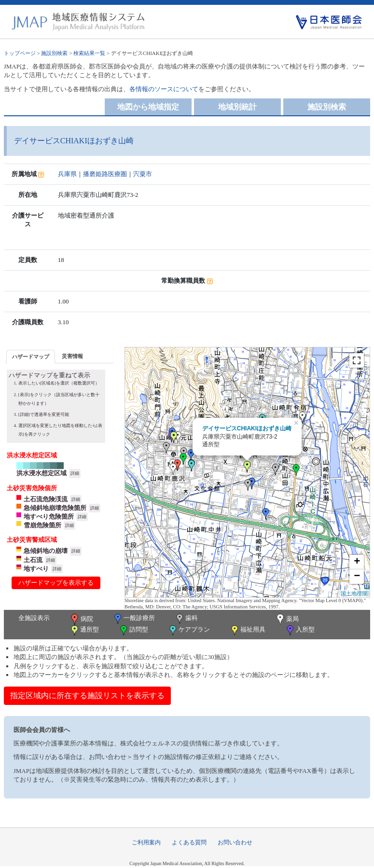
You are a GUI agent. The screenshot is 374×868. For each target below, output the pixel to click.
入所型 (300, 630)
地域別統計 (237, 107)
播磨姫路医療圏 (105, 174)
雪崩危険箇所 (42, 525)
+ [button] (357, 562)
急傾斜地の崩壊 (46, 551)
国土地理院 (354, 593)
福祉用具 (247, 630)
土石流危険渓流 (46, 499)
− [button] (357, 577)
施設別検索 (54, 53)
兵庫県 (67, 174)
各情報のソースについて (164, 89)
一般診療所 (134, 619)
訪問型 (133, 630)
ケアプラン (189, 630)
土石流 (33, 560)
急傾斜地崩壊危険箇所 (55, 508)
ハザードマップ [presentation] (31, 357)
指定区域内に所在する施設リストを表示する (87, 696)
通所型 (84, 630)
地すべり (36, 569)
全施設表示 (34, 618)
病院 (81, 620)
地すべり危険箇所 (49, 517)
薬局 (287, 620)
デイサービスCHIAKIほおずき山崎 (247, 428)
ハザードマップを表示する (56, 583)
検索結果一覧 (89, 53)
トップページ (20, 53)
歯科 (186, 619)
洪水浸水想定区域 (42, 473)
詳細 (75, 473)
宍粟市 (143, 174)
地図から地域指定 (148, 107)
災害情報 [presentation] (72, 356)
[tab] (31, 356)
